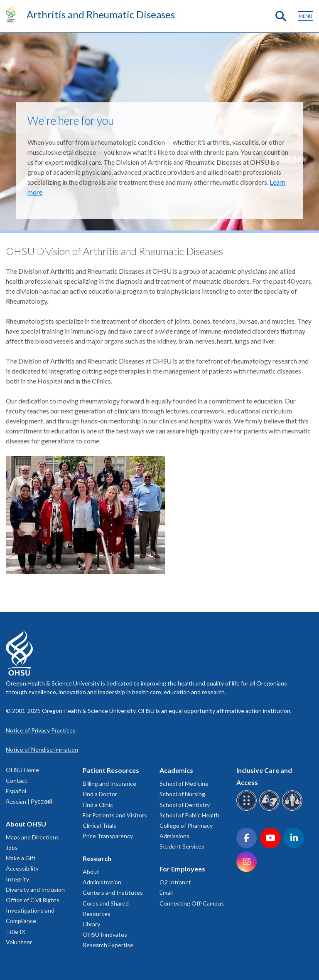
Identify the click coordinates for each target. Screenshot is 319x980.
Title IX (16, 932)
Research (97, 858)
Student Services (182, 846)
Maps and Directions (32, 837)
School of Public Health (189, 815)
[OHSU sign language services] (271, 809)
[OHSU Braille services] (248, 809)
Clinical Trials (99, 825)
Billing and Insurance (109, 783)
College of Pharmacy (186, 825)
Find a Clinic (98, 805)
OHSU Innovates (105, 934)
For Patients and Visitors (115, 815)
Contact (17, 781)
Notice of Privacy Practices (41, 730)
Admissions (174, 836)
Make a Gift (21, 858)
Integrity (17, 879)
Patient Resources (111, 770)
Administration (102, 882)
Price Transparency (108, 836)
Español (16, 791)
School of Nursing (182, 794)
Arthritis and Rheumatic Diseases (101, 14)
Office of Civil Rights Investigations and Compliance (33, 910)
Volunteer (19, 942)
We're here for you (71, 120)
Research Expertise (108, 945)
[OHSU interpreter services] (293, 809)
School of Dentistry (185, 805)
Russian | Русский (29, 801)
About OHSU (26, 824)
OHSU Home (22, 770)
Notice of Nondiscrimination (42, 749)
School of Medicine (184, 783)
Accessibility (22, 868)
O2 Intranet (175, 882)
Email (166, 892)
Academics (176, 770)
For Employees (182, 869)
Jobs (12, 848)
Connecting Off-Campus (192, 903)
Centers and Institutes (113, 892)
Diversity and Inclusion (35, 890)
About (91, 872)
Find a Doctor (100, 794)
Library (91, 924)
